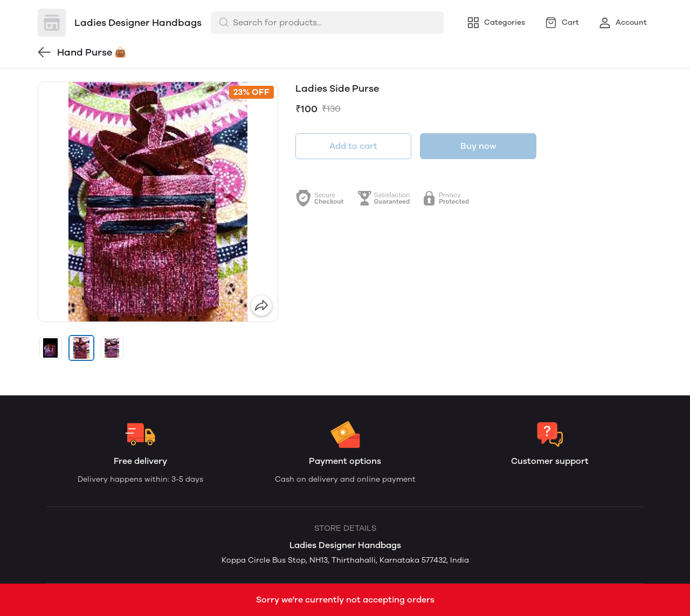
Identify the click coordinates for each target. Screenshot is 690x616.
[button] (51, 348)
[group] (158, 202)
